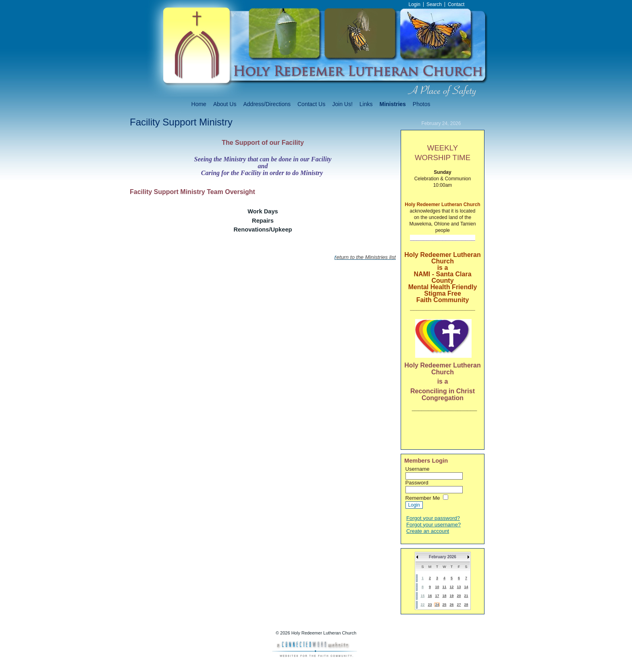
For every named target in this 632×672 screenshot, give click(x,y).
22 (422, 605)
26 (451, 605)
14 (466, 587)
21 (466, 596)
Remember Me (423, 498)
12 (451, 587)
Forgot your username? (433, 525)
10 (437, 587)
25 (444, 605)
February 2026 (443, 557)
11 (444, 587)
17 (437, 596)
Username (418, 469)
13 (459, 587)
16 (430, 596)
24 (437, 605)
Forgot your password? (433, 518)
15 (422, 596)
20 (459, 596)
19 (451, 596)
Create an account (428, 531)
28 (466, 605)
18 (444, 596)
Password (417, 483)
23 (430, 605)
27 (459, 605)
